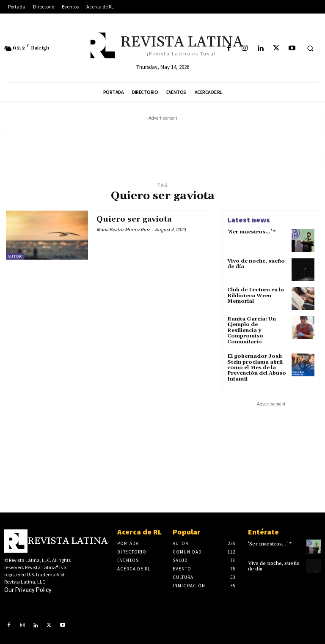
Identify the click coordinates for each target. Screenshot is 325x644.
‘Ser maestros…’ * (251, 232)
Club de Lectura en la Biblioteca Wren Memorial (255, 295)
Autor (15, 256)
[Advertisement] (162, 142)
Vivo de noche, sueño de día (256, 264)
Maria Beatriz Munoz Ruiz (123, 229)
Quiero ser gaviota (134, 219)
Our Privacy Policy (28, 589)
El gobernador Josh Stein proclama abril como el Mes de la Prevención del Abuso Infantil (256, 367)
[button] (310, 49)
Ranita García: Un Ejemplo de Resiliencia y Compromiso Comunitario (251, 330)
